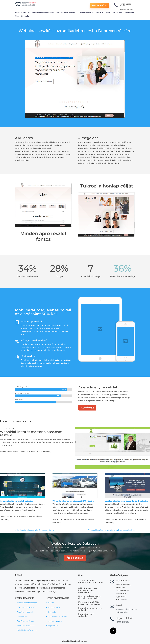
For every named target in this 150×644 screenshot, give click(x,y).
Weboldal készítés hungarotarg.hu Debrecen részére (111, 530)
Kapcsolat (25, 16)
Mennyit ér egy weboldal (86, 615)
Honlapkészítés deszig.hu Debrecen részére (35, 530)
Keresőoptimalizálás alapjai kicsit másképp (90, 603)
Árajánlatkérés (100, 5)
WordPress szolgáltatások (91, 12)
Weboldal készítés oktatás (67, 12)
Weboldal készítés (22, 12)
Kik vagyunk (117, 12)
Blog (17, 16)
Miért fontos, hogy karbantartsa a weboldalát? (88, 590)
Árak (108, 12)
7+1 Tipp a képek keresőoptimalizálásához (90, 582)
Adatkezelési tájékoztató (58, 617)
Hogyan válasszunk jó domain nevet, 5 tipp (89, 597)
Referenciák (130, 12)
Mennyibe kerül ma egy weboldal (90, 609)
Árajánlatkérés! (75, 558)
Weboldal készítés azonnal (43, 12)
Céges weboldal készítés (26, 607)
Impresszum (53, 626)
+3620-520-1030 (126, 9)
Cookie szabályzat (55, 621)
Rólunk (51, 603)
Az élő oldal (87, 408)
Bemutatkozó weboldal (40, 452)
